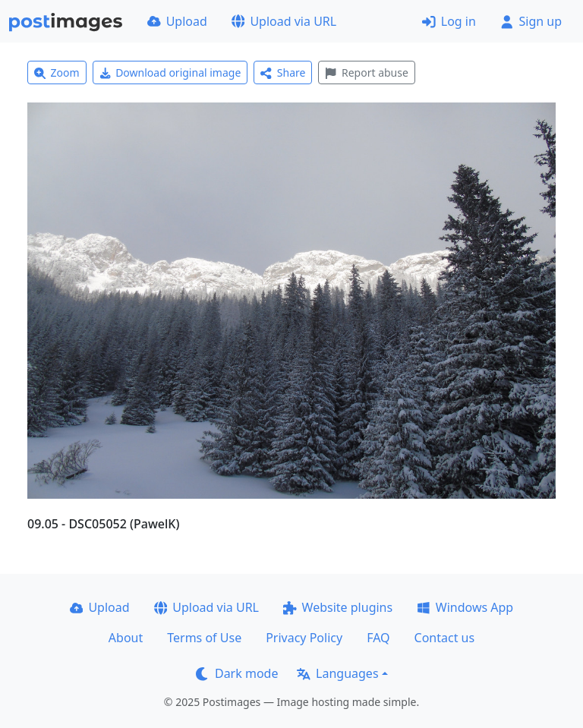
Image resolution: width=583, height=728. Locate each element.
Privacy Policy (304, 638)
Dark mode (237, 673)
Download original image (170, 72)
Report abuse (366, 72)
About (126, 638)
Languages (337, 673)
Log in (449, 21)
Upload (177, 21)
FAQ (378, 638)
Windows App (465, 607)
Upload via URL (284, 21)
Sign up (531, 21)
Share (283, 72)
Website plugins (338, 607)
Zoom (57, 72)
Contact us (445, 638)
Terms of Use (204, 638)
